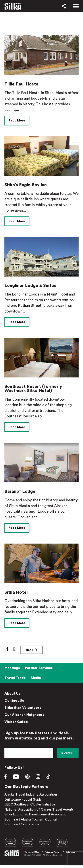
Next (30, 650)
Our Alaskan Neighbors (24, 715)
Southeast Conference (22, 824)
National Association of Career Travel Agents (39, 810)
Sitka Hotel (16, 592)
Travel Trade (15, 678)
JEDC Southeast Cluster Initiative (30, 805)
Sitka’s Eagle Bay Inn (26, 185)
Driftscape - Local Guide (23, 800)
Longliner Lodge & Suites (30, 286)
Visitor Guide (16, 722)
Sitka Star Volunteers (23, 708)
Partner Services (39, 668)
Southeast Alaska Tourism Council (31, 820)
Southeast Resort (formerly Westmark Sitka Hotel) (33, 389)
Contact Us (14, 701)
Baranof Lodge (20, 491)
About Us (12, 694)
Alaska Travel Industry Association (31, 795)
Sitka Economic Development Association (36, 814)
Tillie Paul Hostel (22, 84)
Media (36, 678)
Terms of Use (32, 852)
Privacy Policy (53, 852)
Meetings (12, 668)
